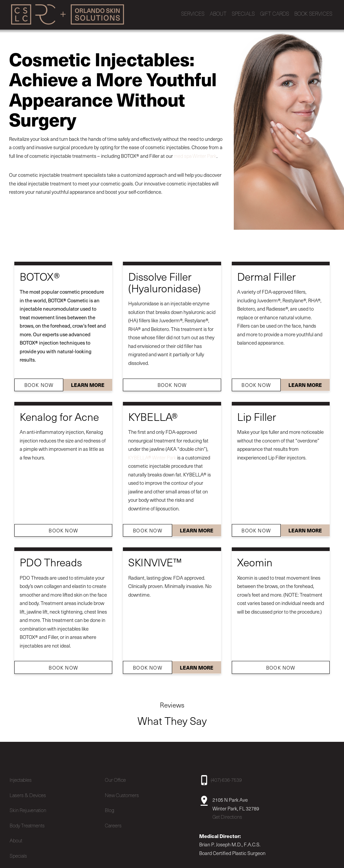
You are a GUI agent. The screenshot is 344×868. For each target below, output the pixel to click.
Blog (110, 807)
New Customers (122, 792)
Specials (18, 853)
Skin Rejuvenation (28, 807)
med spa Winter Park (195, 153)
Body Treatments (27, 823)
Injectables (21, 777)
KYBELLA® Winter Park (152, 455)
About (16, 838)
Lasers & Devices (28, 792)
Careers (113, 823)
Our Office (115, 777)
